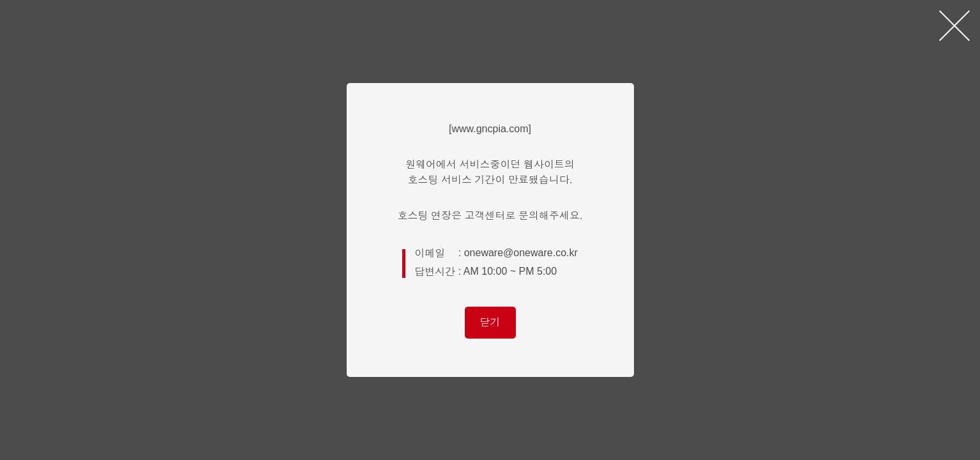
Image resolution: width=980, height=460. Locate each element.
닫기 (490, 322)
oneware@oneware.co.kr (521, 253)
